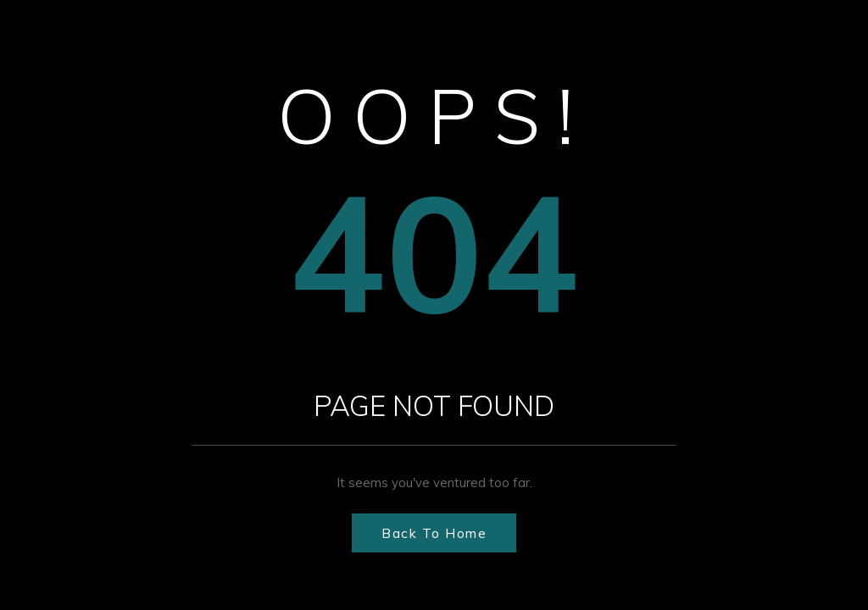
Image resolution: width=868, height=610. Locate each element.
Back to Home (434, 533)
